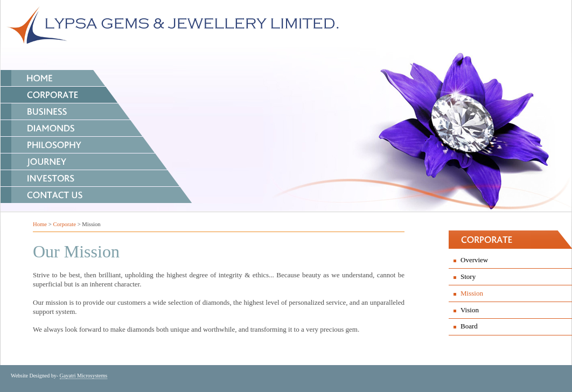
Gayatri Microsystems (84, 376)
